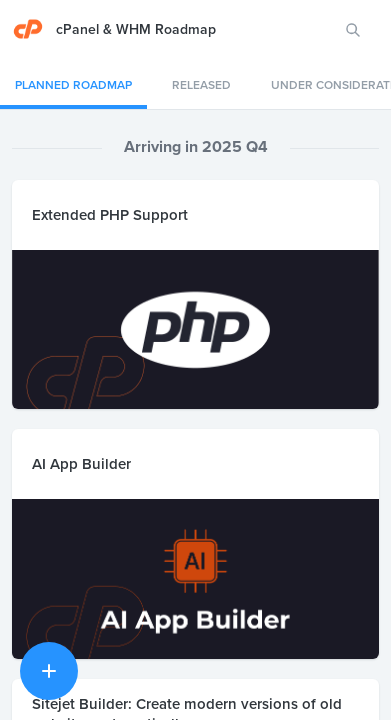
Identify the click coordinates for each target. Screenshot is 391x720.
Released (201, 85)
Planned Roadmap (73, 85)
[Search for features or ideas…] (353, 30)
